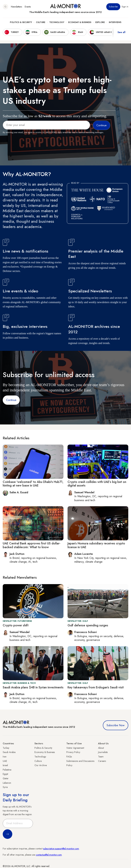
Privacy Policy (73, 752)
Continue (11, 400)
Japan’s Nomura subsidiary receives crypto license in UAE (96, 545)
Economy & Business (80, 22)
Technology (57, 22)
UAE (5, 761)
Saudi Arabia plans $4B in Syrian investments (33, 687)
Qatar (6, 778)
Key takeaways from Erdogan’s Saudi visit (96, 687)
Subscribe (113, 7)
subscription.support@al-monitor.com (61, 849)
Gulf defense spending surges (88, 625)
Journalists (103, 752)
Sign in (125, 7)
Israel (5, 765)
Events (28, 7)
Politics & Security (21, 22)
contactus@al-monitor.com (49, 855)
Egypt (5, 774)
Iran (5, 757)
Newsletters (16, 7)
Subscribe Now (116, 725)
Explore (100, 22)
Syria (5, 787)
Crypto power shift (16, 625)
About (101, 748)
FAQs (69, 757)
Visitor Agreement (75, 748)
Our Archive (41, 765)
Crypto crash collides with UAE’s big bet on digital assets (97, 484)
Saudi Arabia (9, 752)
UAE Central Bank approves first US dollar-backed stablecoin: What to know (32, 545)
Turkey (6, 748)
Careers (102, 761)
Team (101, 757)
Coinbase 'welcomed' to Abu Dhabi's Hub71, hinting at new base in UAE (33, 484)
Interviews (115, 22)
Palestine (7, 770)
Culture (41, 22)
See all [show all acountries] (121, 32)
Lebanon (7, 783)
